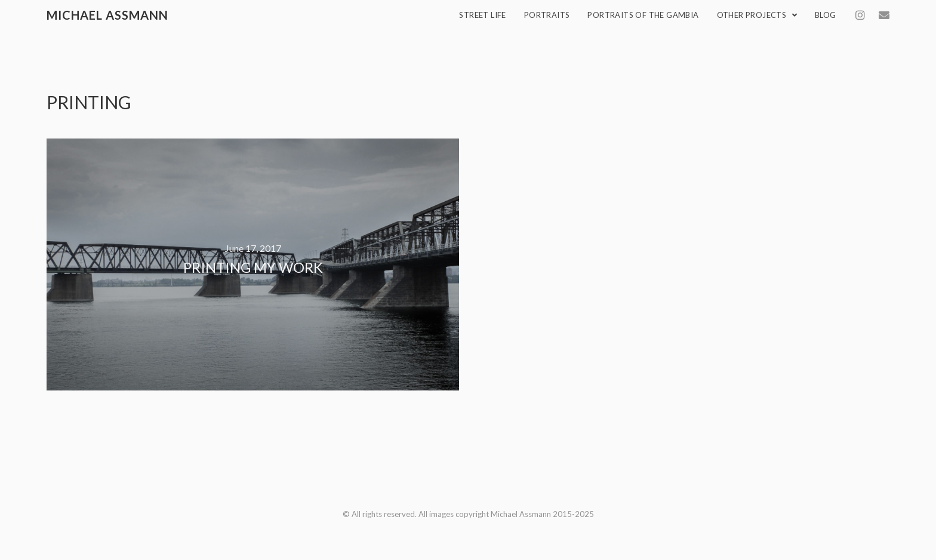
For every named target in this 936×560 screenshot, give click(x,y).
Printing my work (253, 267)
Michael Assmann (107, 15)
